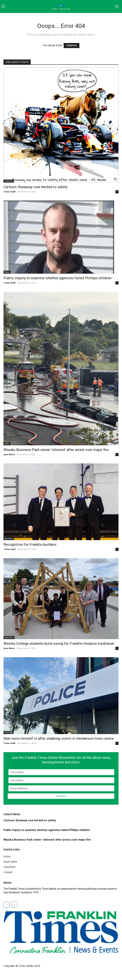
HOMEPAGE (72, 46)
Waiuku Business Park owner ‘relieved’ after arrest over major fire (56, 450)
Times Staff (9, 192)
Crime (7, 732)
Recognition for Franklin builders (30, 545)
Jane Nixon (9, 454)
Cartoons (9, 181)
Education (9, 638)
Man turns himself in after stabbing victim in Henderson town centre (59, 738)
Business (9, 539)
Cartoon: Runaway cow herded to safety (36, 187)
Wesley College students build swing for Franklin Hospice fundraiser (59, 644)
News (7, 272)
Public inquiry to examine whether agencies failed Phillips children (57, 278)
